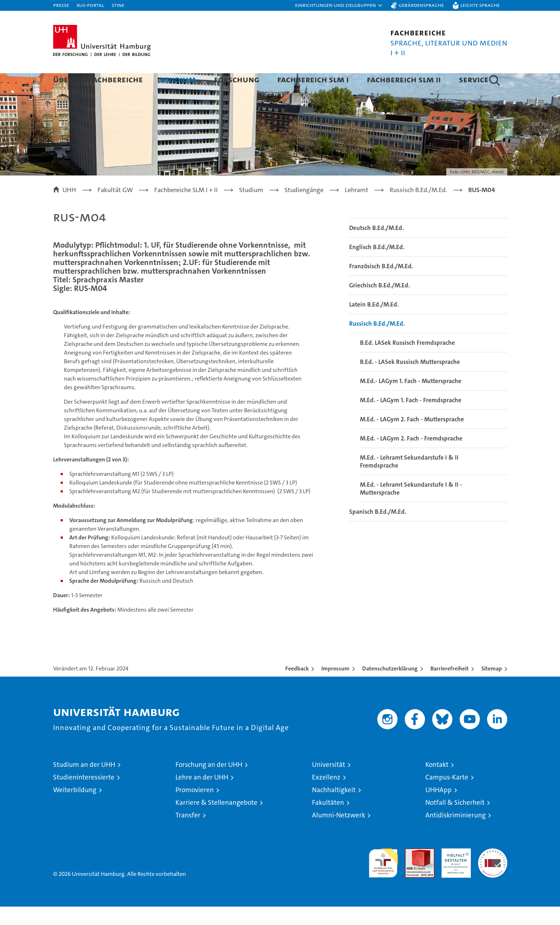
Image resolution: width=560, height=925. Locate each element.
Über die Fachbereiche (98, 79)
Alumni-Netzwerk (338, 833)
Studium (179, 79)
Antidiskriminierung (455, 833)
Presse (61, 5)
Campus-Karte (447, 796)
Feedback (297, 687)
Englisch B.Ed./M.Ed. (377, 265)
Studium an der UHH (84, 783)
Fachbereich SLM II (404, 79)
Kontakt (437, 783)
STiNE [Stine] (118, 5)
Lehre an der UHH (202, 796)
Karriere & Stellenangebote (216, 821)
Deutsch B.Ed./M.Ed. (376, 246)
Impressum (335, 687)
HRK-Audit (454, 871)
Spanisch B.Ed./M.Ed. (378, 530)
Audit (412, 871)
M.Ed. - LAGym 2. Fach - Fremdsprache (411, 457)
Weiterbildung (75, 808)
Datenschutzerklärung (390, 687)
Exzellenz (326, 796)
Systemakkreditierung (493, 871)
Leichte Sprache (480, 5)
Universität (329, 783)
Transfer (188, 833)
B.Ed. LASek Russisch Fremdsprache (407, 361)
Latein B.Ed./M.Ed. (374, 323)
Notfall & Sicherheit (455, 821)
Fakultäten (328, 821)
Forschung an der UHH (209, 783)
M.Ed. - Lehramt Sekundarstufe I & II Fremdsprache (409, 480)
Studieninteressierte (84, 796)
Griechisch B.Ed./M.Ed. (379, 304)
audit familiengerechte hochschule (383, 878)
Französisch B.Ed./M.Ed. (381, 285)
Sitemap (492, 687)
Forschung (237, 79)
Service (474, 79)
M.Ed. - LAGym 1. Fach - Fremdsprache (411, 418)
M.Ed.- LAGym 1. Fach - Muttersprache (411, 399)
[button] (339, 5)
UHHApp (439, 808)
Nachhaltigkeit (334, 808)
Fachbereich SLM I (313, 79)
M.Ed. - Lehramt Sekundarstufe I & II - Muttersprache (411, 507)
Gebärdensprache (421, 5)
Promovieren (195, 808)
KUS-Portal (90, 5)
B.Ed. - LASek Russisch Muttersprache (410, 380)
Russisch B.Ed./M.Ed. (377, 342)
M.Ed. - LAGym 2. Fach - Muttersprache (412, 438)
